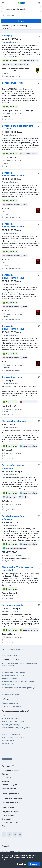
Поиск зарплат (8, 815)
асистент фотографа (9, 691)
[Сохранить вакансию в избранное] (39, 36)
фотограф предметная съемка (13, 675)
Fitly (3, 826)
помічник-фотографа (9, 678)
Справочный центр (10, 785)
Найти (21, 21)
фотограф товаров (8, 685)
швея (4, 715)
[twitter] (9, 834)
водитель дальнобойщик (11, 725)
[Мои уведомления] (39, 3)
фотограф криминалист (10, 694)
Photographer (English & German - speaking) (18, 569)
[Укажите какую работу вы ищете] (21, 9)
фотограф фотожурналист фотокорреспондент (19, 688)
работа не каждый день (11, 734)
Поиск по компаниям (10, 823)
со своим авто (7, 743)
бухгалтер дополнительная (12, 731)
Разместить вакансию (11, 802)
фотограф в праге (8, 669)
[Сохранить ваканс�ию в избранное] (39, 173)
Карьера (5, 781)
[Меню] (3, 3)
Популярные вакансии (10, 703)
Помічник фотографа (13, 605)
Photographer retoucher (14, 421)
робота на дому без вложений (13, 737)
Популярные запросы (11, 812)
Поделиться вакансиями (12, 798)
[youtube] (20, 834)
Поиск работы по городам (12, 706)
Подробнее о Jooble (10, 770)
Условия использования (12, 852)
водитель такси (8, 740)
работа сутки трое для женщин (14, 721)
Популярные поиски (11, 655)
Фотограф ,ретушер (12, 377)
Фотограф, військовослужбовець (13, 174)
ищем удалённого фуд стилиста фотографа (18, 681)
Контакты (6, 774)
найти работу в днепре (10, 718)
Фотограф (7, 36)
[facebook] (4, 834)
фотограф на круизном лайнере (13, 672)
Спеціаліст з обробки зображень (13, 518)
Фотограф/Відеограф (13, 83)
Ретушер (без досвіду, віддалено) (13, 467)
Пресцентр (6, 778)
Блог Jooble (7, 819)
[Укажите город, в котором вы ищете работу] (21, 15)
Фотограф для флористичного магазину (17, 127)
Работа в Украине (9, 788)
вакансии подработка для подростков (16, 728)
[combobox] (7, 846)
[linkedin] (15, 834)
